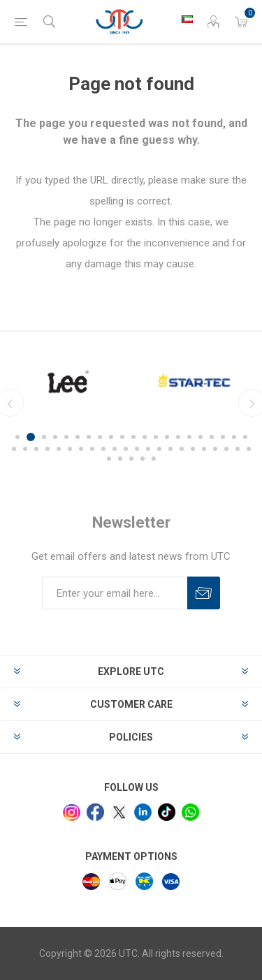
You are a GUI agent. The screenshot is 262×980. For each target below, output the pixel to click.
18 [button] (212, 437)
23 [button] (25, 449)
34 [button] (148, 449)
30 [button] (103, 449)
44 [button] (109, 459)
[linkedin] (143, 812)
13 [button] (156, 437)
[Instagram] (72, 813)
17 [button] (201, 437)
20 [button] (234, 437)
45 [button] (120, 459)
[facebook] (95, 812)
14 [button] (167, 437)
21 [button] (245, 437)
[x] (119, 813)
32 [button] (126, 449)
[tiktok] (167, 812)
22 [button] (14, 449)
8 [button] (100, 437)
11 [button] (133, 437)
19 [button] (223, 437)
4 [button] (55, 437)
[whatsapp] (190, 812)
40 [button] (215, 449)
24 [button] (36, 449)
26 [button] (59, 449)
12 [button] (145, 437)
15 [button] (178, 437)
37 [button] (182, 449)
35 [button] (159, 449)
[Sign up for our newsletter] (115, 593)
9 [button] (111, 437)
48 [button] (154, 459)
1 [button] (17, 437)
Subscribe (204, 593)
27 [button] (70, 449)
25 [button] (48, 449)
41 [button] (226, 449)
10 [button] (122, 437)
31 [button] (115, 449)
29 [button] (92, 449)
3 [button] (44, 437)
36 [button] (170, 449)
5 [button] (66, 437)
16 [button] (189, 437)
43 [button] (249, 449)
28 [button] (81, 449)
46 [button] (131, 459)
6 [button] (78, 437)
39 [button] (204, 449)
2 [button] (31, 437)
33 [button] (137, 449)
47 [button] (143, 459)
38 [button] (193, 449)
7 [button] (89, 437)
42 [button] (238, 449)
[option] (132, 382)
